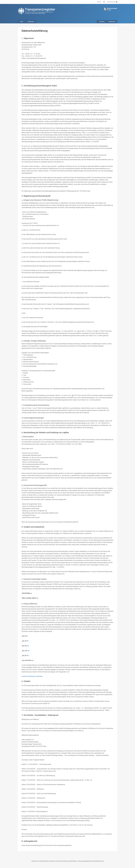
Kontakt (99, 2)
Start (22, 22)
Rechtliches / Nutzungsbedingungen (81, 861)
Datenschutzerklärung (63, 861)
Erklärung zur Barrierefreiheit (40, 861)
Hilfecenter (31, 22)
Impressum (52, 861)
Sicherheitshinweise (98, 861)
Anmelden (102, 22)
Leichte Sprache (112, 2)
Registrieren (112, 22)
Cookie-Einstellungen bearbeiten (32, 676)
